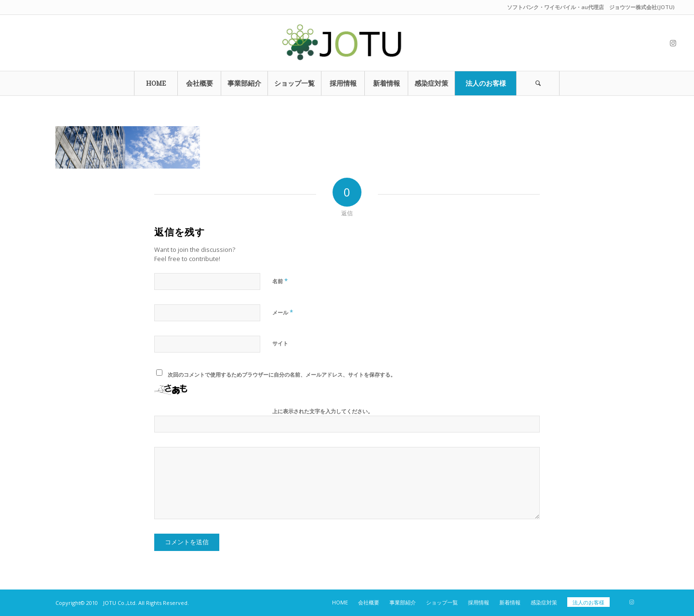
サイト (280, 343)
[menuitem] (156, 83)
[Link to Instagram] (673, 43)
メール (283, 312)
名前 (280, 281)
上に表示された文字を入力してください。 (323, 411)
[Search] (538, 83)
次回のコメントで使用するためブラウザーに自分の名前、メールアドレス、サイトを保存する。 (282, 374)
